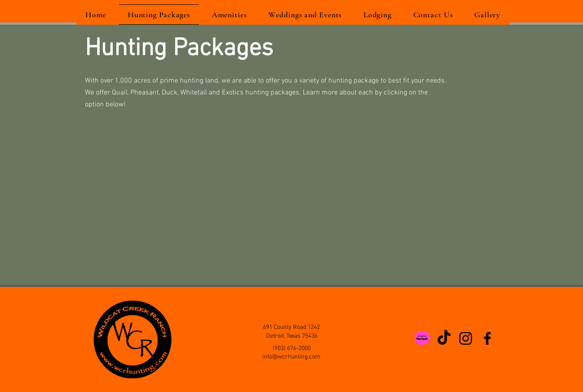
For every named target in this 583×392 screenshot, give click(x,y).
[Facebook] (487, 338)
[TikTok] (444, 338)
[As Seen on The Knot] (422, 338)
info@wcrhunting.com (291, 357)
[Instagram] (466, 338)
